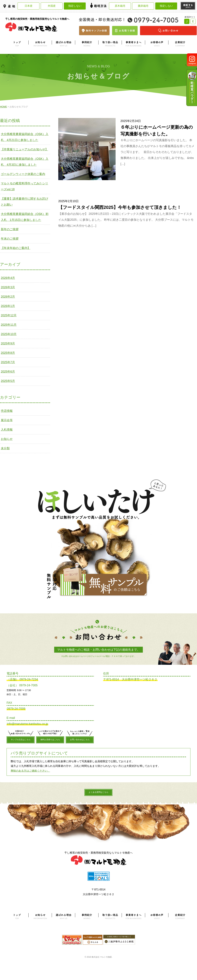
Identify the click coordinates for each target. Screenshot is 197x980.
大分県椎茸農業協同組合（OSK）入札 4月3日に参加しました (25, 162)
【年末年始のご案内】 (16, 248)
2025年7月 (8, 362)
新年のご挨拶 (10, 229)
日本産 (29, 6)
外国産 (52, 6)
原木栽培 (120, 6)
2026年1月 (8, 306)
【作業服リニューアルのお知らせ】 (24, 149)
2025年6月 (8, 372)
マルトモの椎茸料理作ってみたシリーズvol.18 (24, 186)
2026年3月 (8, 287)
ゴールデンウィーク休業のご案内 (23, 174)
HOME (3, 107)
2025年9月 (8, 343)
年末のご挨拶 (10, 239)
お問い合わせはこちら (80, 740)
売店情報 (7, 411)
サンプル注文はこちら (21, 740)
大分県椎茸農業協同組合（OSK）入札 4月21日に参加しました (25, 137)
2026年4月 (8, 278)
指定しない (75, 6)
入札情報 (7, 430)
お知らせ (7, 439)
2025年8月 (8, 353)
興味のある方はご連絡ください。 (30, 771)
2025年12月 (9, 315)
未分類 (5, 448)
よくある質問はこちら (98, 792)
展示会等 (7, 420)
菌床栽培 (143, 6)
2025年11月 (9, 325)
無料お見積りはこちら (50, 740)
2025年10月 (9, 334)
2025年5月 (8, 381)
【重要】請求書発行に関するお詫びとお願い (24, 202)
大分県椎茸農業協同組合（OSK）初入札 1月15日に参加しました (25, 217)
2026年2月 (8, 297)
